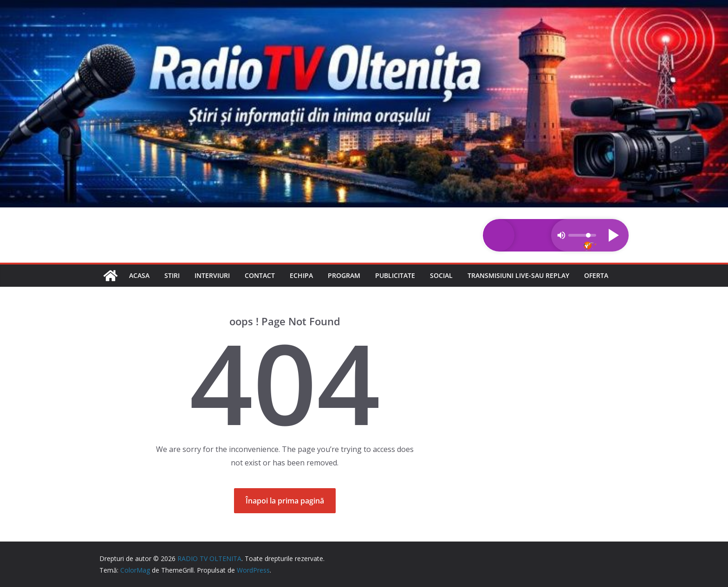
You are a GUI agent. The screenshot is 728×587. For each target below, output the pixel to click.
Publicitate (395, 275)
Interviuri (212, 275)
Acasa (139, 275)
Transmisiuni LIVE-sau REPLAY (518, 275)
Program (344, 275)
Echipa (301, 275)
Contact (260, 275)
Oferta (596, 275)
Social (441, 275)
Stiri (172, 275)
